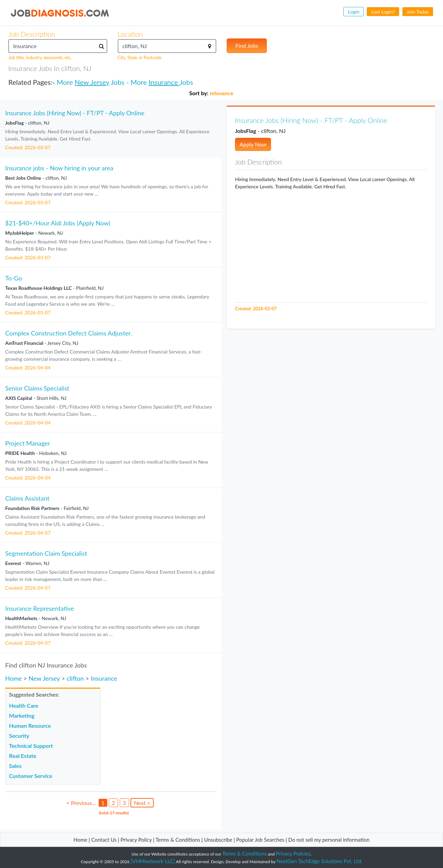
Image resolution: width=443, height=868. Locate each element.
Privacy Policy (136, 840)
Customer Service (31, 776)
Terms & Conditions (178, 840)
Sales (15, 766)
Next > (142, 803)
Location (130, 34)
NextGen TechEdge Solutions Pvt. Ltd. (319, 861)
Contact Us (104, 840)
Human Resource (30, 726)
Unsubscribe (218, 840)
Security (19, 736)
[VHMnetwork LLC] (153, 861)
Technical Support (31, 746)
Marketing (22, 715)
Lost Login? (383, 12)
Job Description (32, 34)
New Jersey (92, 82)
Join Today (418, 12)
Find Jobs (247, 46)
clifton (75, 678)
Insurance (164, 82)
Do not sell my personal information (329, 840)
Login (354, 12)
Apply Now (253, 144)
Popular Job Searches (260, 840)
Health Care (24, 705)
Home (13, 678)
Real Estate (23, 756)
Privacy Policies (293, 853)
